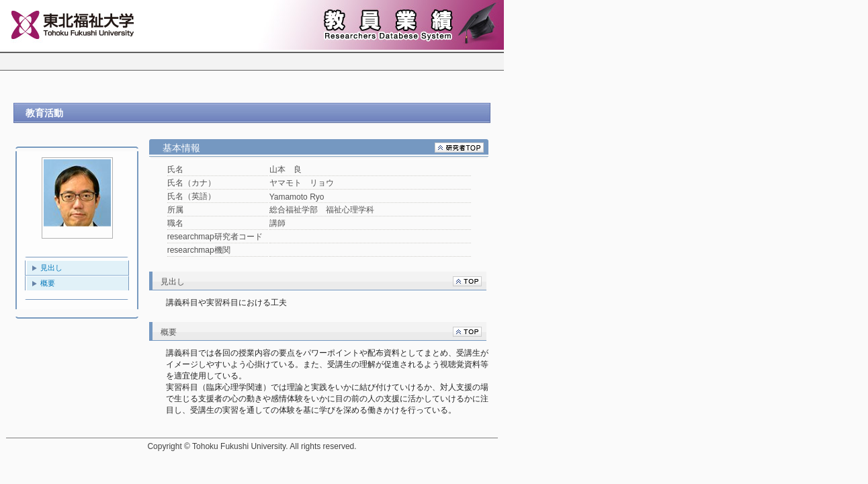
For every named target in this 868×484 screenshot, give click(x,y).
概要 (48, 283)
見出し (51, 268)
